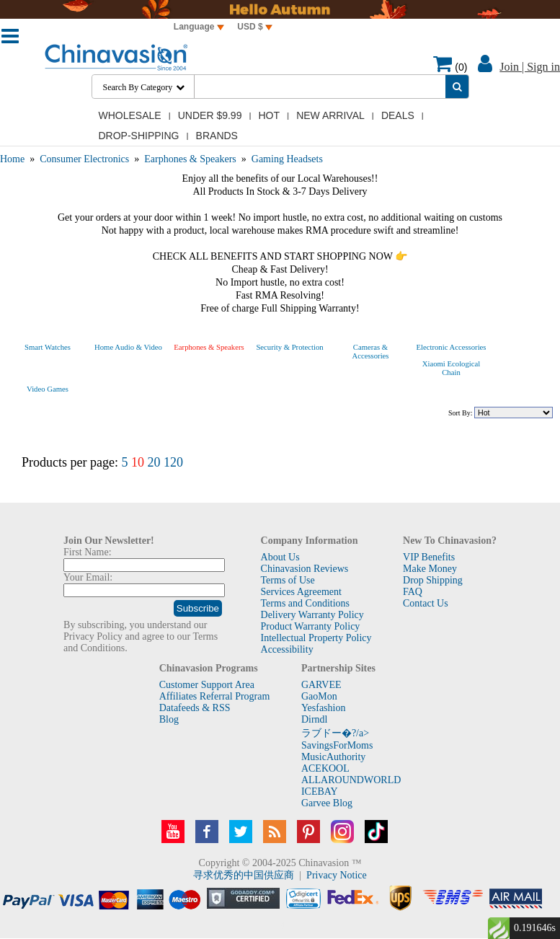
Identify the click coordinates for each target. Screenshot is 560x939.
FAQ (413, 592)
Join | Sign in (530, 67)
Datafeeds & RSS (195, 708)
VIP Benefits (429, 557)
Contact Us (426, 603)
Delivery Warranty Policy (312, 615)
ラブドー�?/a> (335, 733)
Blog (169, 719)
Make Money (430, 569)
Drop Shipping (433, 580)
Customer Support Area (207, 685)
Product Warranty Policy (311, 626)
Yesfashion (324, 708)
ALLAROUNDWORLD (351, 780)
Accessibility (287, 649)
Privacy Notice (337, 875)
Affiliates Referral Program (215, 696)
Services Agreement (301, 592)
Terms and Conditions (305, 603)
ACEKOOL (325, 768)
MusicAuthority (333, 757)
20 (154, 462)
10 (138, 462)
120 (173, 462)
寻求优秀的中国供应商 (244, 875)
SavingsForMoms (337, 745)
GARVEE (321, 685)
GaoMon (319, 696)
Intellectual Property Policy (316, 638)
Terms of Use (288, 580)
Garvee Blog (327, 803)
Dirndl (315, 719)
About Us (280, 557)
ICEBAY (320, 792)
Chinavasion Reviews (305, 569)
